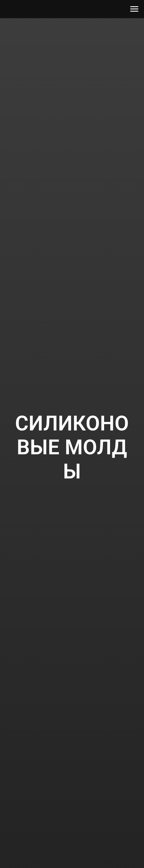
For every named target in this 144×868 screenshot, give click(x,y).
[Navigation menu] (134, 9)
